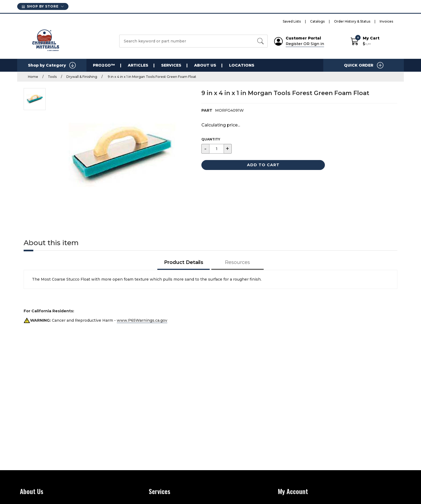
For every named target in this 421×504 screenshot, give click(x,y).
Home (33, 77)
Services (171, 65)
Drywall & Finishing (82, 77)
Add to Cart (263, 165)
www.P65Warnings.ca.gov (142, 320)
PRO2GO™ (104, 65)
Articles (138, 65)
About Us (205, 65)
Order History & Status (352, 21)
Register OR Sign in (305, 44)
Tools (52, 77)
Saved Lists (292, 21)
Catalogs (317, 21)
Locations (242, 65)
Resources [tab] (237, 262)
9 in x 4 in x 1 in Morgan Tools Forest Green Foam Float (152, 77)
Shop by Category (52, 65)
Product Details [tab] (184, 262)
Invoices (386, 21)
